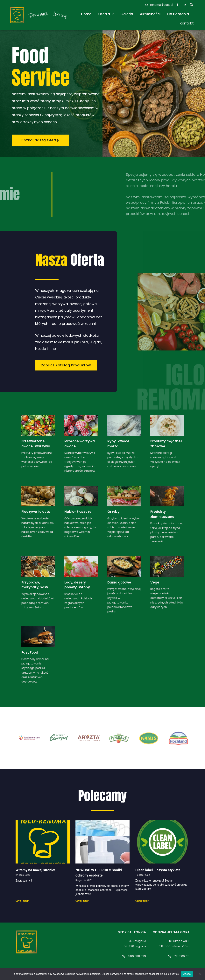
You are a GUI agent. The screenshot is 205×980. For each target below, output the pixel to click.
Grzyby (113, 512)
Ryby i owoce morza (118, 444)
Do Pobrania (178, 14)
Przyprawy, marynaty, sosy (35, 585)
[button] (192, 5)
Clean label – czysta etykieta (158, 870)
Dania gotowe (119, 582)
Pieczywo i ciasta (36, 512)
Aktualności (150, 14)
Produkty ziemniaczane (162, 514)
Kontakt (187, 23)
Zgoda (187, 974)
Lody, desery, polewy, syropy (77, 585)
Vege (155, 582)
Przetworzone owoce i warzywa (36, 444)
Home (86, 14)
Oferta (106, 14)
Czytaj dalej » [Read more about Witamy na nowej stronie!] (23, 901)
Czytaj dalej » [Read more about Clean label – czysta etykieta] (142, 901)
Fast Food (30, 652)
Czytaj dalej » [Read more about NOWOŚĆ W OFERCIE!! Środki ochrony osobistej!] (82, 901)
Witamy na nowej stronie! (35, 870)
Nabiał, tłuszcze (78, 512)
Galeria (127, 14)
